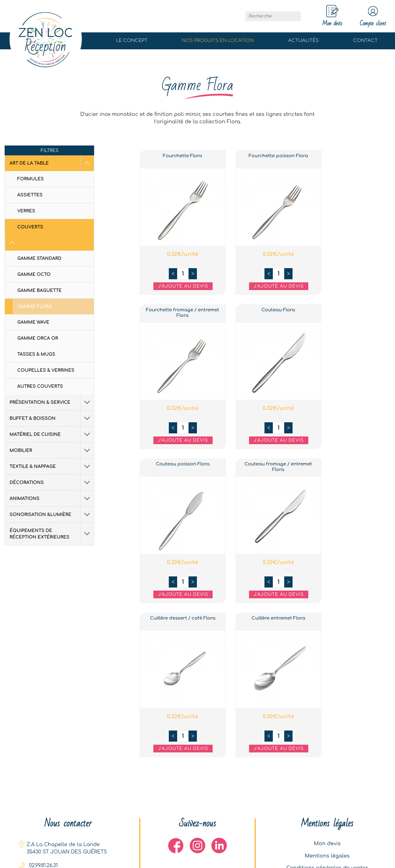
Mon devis (327, 843)
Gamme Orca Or (38, 323)
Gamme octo (34, 259)
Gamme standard (39, 243)
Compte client (373, 16)
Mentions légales (327, 856)
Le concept (132, 41)
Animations (25, 483)
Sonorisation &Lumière (40, 499)
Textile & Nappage (33, 451)
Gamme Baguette (39, 275)
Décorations (27, 467)
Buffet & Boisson (33, 403)
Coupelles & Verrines (46, 355)
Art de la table (29, 163)
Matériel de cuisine (35, 419)
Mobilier (21, 435)
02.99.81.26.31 (43, 865)
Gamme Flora (35, 291)
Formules (31, 179)
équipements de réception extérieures (45, 518)
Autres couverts (40, 371)
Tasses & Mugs (36, 339)
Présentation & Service (40, 387)
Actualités (304, 41)
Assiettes (30, 195)
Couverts (30, 227)
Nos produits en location (218, 41)
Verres (26, 211)
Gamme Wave (33, 307)
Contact (365, 41)
